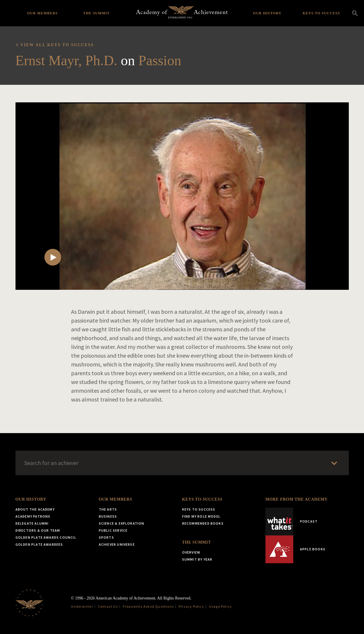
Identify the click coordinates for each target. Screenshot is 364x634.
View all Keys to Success (57, 45)
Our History (267, 13)
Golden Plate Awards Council (46, 537)
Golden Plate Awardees (39, 544)
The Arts (108, 509)
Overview (191, 552)
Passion (160, 60)
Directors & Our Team (38, 530)
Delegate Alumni (32, 523)
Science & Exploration (122, 523)
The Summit (96, 13)
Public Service (113, 530)
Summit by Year (197, 559)
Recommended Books (203, 523)
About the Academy (35, 509)
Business (108, 516)
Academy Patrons (33, 516)
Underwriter (82, 606)
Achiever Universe (117, 544)
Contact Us (108, 606)
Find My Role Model (201, 516)
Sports (106, 537)
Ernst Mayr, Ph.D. (67, 60)
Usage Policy (220, 606)
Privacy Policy (191, 606)
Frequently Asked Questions (148, 606)
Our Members (43, 13)
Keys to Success (321, 13)
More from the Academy (297, 499)
